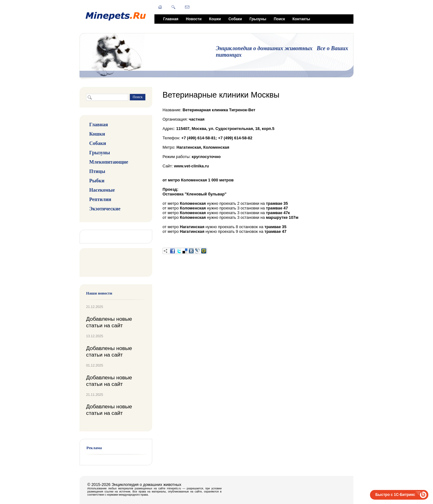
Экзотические (105, 209)
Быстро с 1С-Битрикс (395, 495)
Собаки (235, 19)
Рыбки (97, 181)
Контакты (301, 19)
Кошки (215, 19)
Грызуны (258, 19)
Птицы (97, 171)
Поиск (279, 19)
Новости (194, 19)
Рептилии (100, 199)
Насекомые (102, 190)
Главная (171, 19)
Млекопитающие (109, 162)
